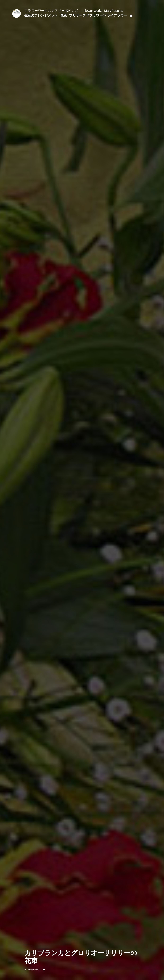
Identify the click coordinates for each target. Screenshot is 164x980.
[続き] (131, 16)
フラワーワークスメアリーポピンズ (51, 11)
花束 (63, 15)
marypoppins (33, 969)
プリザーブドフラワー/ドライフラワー (98, 15)
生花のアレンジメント (41, 15)
